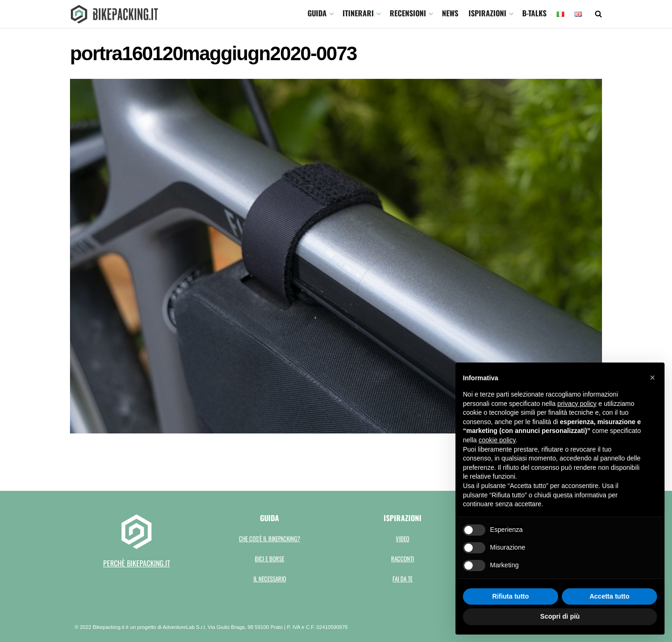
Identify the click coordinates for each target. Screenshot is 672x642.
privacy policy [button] (577, 404)
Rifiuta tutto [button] (511, 596)
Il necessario (270, 579)
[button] (652, 377)
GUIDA (317, 13)
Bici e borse (269, 558)
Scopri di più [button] (560, 616)
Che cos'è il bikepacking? (269, 538)
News (450, 13)
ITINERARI (358, 13)
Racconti (402, 558)
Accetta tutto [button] (609, 596)
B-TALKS (534, 13)
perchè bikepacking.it (137, 563)
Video (402, 538)
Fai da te (402, 579)
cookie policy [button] (497, 440)
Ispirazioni (487, 13)
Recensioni (408, 13)
